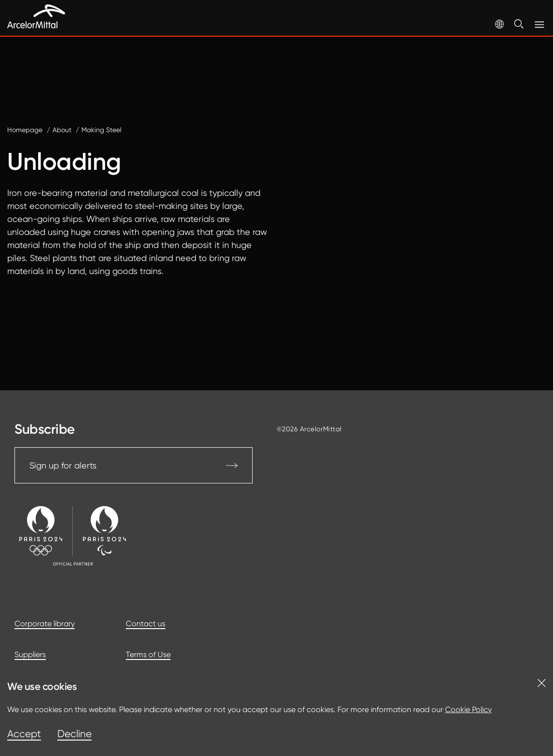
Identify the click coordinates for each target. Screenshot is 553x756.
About (62, 130)
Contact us (146, 624)
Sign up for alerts (134, 465)
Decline (74, 734)
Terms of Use (148, 654)
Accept (24, 734)
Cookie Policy (468, 709)
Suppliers (30, 654)
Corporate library (45, 624)
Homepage (25, 130)
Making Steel (101, 130)
